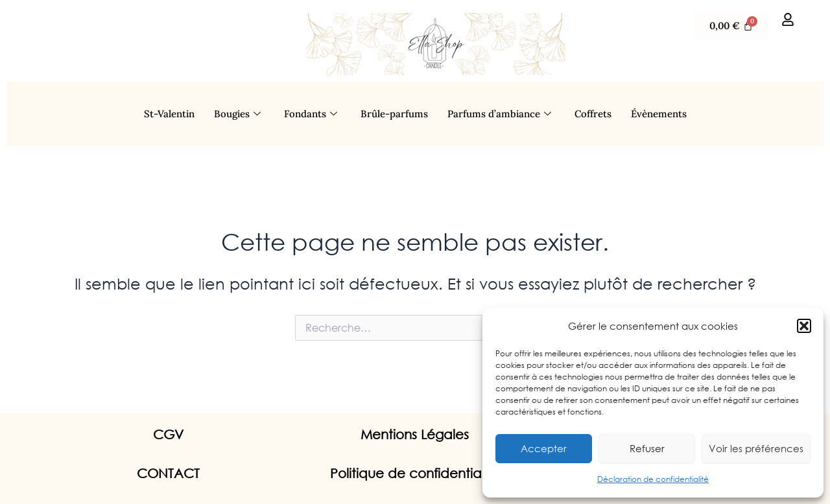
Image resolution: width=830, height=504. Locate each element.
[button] (804, 326)
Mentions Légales (415, 434)
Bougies (237, 114)
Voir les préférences (756, 448)
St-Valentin (169, 114)
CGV (168, 434)
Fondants (311, 114)
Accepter (544, 448)
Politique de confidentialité (415, 473)
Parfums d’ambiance (499, 114)
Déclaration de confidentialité (653, 479)
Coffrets (593, 114)
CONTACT (168, 473)
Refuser (647, 448)
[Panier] (731, 26)
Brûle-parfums (394, 114)
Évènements (659, 114)
